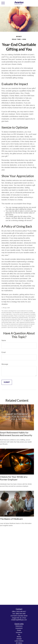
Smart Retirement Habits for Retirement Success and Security (16, 434)
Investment (19, 628)
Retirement (19, 626)
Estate (19, 630)
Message (5, 364)
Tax (19, 635)
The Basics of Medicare (11, 519)
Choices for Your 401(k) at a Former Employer (14, 478)
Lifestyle (19, 639)
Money (19, 637)
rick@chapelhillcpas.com (19, 620)
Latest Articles (19, 641)
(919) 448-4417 (21, 612)
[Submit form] (7, 382)
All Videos (19, 643)
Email (4, 352)
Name (4, 340)
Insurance (19, 632)
